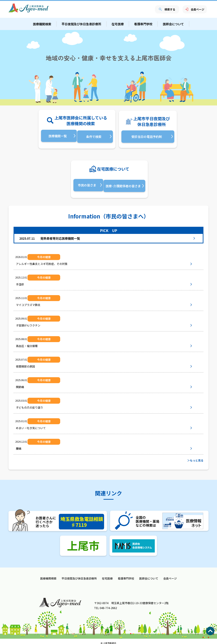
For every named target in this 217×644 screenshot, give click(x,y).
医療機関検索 (42, 24)
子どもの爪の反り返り (37, 404)
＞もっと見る (195, 457)
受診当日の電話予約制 (147, 136)
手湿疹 (28, 281)
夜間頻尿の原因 (33, 363)
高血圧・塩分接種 (35, 343)
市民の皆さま (86, 184)
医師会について (173, 24)
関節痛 (28, 384)
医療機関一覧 (57, 136)
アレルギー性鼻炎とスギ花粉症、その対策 (50, 261)
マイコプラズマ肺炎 (36, 302)
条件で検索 (95, 136)
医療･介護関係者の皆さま (124, 184)
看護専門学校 (143, 24)
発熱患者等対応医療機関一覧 (50, 235)
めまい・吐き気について (39, 425)
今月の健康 (49, 254)
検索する (167, 9)
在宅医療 (118, 24)
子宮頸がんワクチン (36, 322)
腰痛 (26, 445)
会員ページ (195, 9)
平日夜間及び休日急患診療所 (81, 24)
